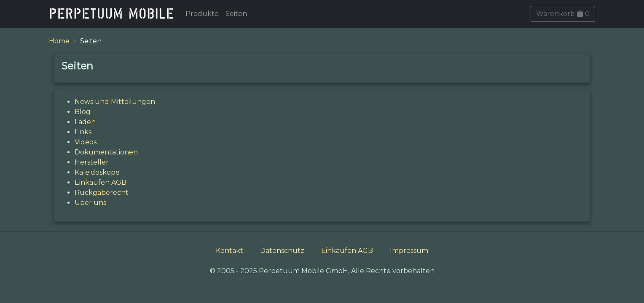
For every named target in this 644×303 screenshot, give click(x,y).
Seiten (236, 14)
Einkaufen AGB (101, 182)
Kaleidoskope (97, 172)
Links (83, 132)
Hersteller (92, 162)
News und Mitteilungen (115, 102)
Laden (85, 122)
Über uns (90, 203)
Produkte (202, 14)
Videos (86, 142)
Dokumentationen (106, 152)
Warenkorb (563, 14)
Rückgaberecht (102, 193)
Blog (83, 112)
